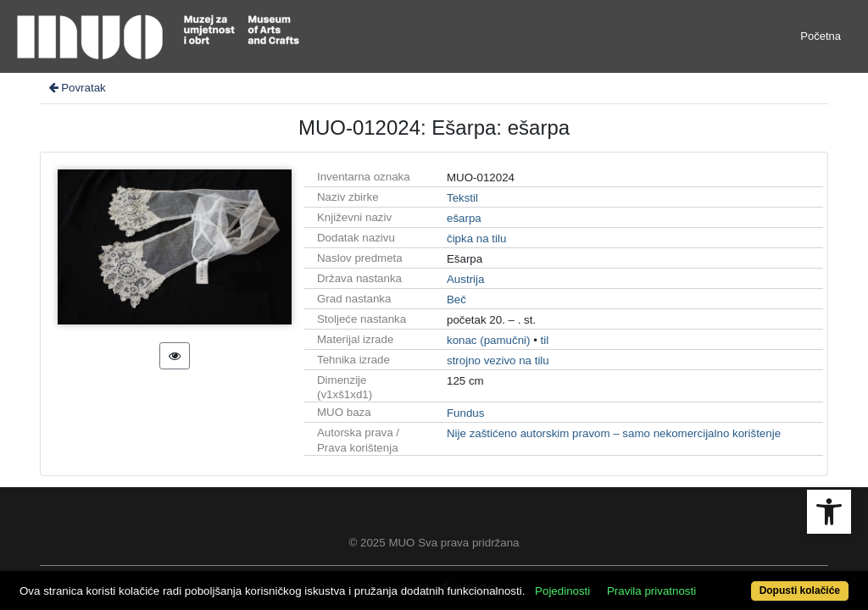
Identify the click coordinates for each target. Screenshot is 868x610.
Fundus (465, 413)
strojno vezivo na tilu (498, 360)
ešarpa (464, 218)
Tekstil (462, 198)
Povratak (76, 88)
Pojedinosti (606, 561)
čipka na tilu (476, 238)
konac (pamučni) (489, 340)
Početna (821, 36)
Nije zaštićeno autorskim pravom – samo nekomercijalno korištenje (614, 433)
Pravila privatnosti (695, 561)
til (545, 340)
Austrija (465, 279)
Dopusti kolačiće (752, 582)
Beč (456, 299)
